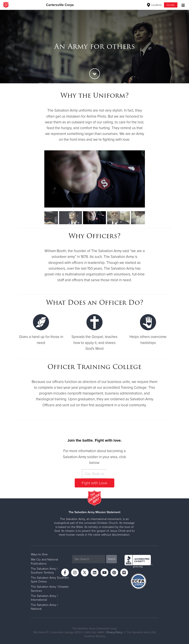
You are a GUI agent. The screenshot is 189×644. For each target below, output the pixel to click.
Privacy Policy (114, 632)
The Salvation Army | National (44, 607)
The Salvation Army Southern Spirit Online (50, 580)
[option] (94, 46)
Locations (154, 5)
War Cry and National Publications (44, 561)
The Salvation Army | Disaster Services (50, 589)
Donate (171, 5)
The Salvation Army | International (44, 598)
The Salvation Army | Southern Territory (44, 571)
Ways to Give (39, 554)
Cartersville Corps (60, 5)
